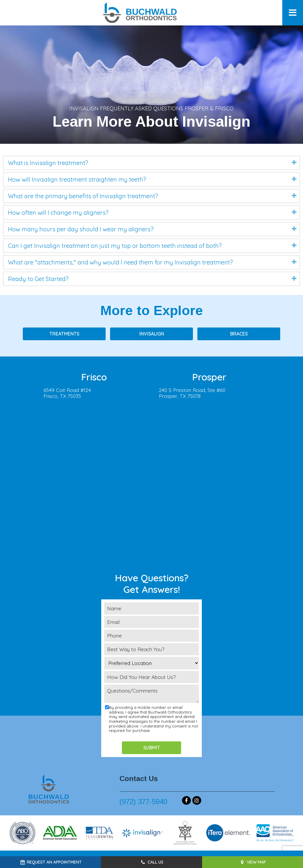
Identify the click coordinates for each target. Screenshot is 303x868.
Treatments (64, 334)
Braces (239, 334)
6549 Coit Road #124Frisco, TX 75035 (67, 393)
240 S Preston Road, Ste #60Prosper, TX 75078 (192, 393)
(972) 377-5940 (143, 802)
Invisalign (152, 334)
